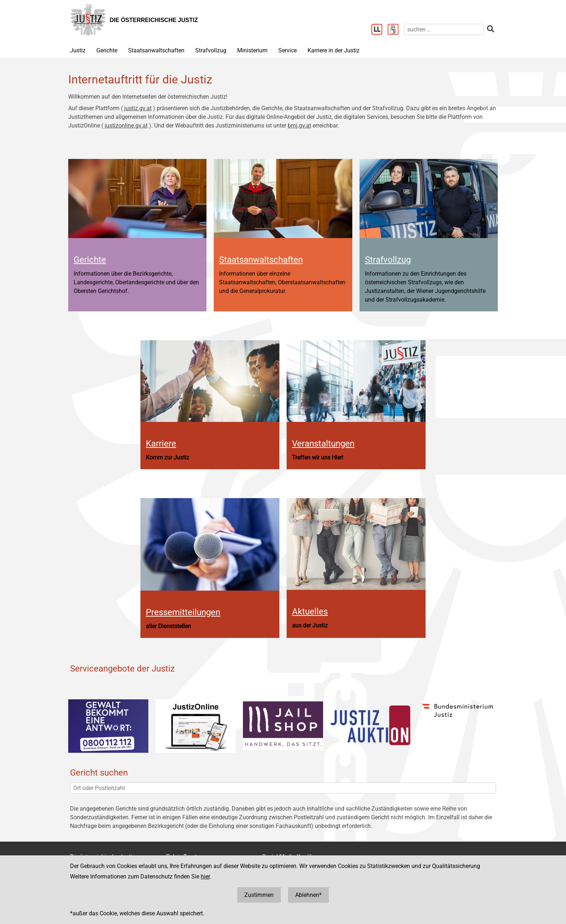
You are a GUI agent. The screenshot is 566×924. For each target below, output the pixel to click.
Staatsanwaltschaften (156, 50)
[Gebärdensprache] (396, 30)
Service (288, 50)
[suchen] (444, 29)
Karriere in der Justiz (334, 50)
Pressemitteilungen (183, 612)
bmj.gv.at (299, 126)
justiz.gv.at (138, 108)
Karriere (161, 444)
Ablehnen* (308, 895)
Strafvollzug (211, 50)
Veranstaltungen (323, 444)
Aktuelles (310, 612)
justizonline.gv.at (126, 126)
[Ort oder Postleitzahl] (283, 788)
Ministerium (252, 50)
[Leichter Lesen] (380, 30)
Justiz (78, 50)
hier (205, 876)
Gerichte (107, 50)
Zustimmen (259, 895)
